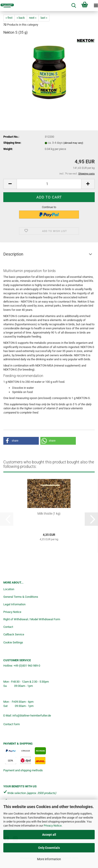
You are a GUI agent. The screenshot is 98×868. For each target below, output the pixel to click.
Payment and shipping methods (23, 770)
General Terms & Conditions (21, 597)
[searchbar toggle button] (74, 6)
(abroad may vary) (73, 143)
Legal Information (14, 604)
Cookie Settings (13, 642)
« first (9, 18)
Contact (8, 627)
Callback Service (14, 634)
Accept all (49, 835)
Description (13, 254)
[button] (10, 184)
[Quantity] (49, 184)
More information (49, 859)
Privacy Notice (53, 826)
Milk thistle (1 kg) (49, 514)
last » (44, 18)
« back (21, 18)
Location (9, 589)
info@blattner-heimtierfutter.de (32, 715)
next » (33, 18)
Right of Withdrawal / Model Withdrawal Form (32, 619)
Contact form (12, 724)
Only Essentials (49, 848)
